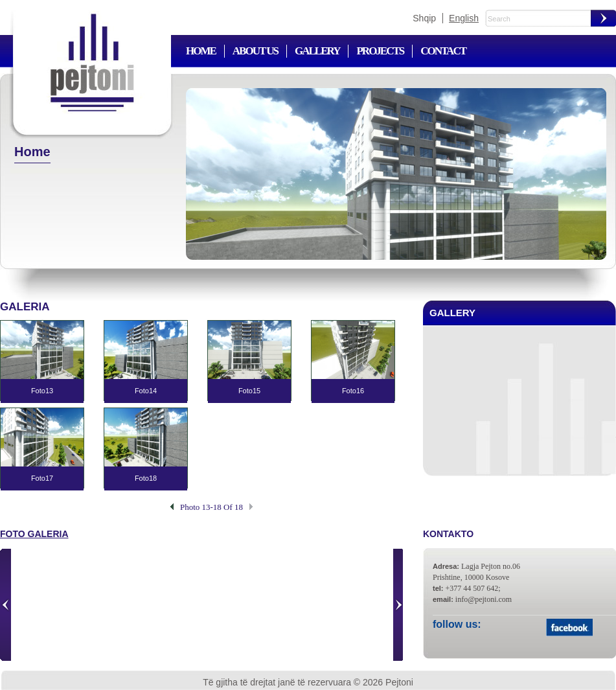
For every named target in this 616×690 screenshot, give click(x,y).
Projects (380, 51)
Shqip (424, 18)
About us (255, 51)
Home (201, 51)
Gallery (317, 51)
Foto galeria (34, 534)
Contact (443, 51)
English (464, 18)
